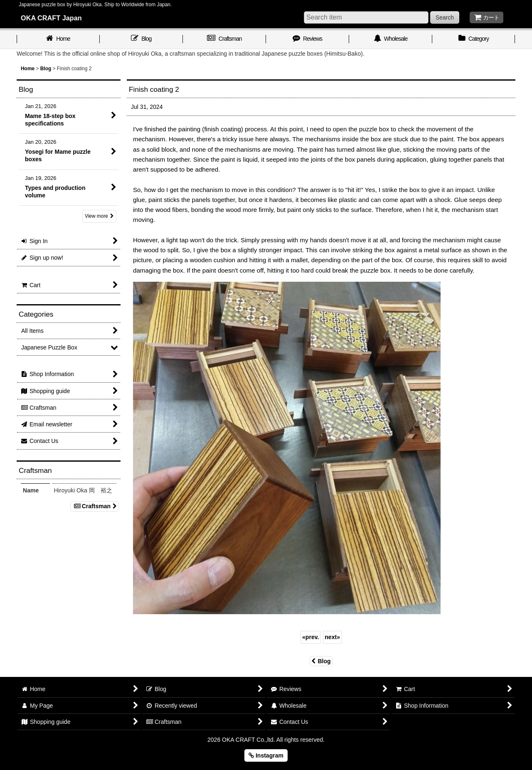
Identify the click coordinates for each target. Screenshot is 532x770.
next (332, 637)
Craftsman (94, 506)
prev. (310, 637)
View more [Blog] (99, 216)
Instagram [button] (266, 755)
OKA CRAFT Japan (51, 18)
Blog (321, 661)
